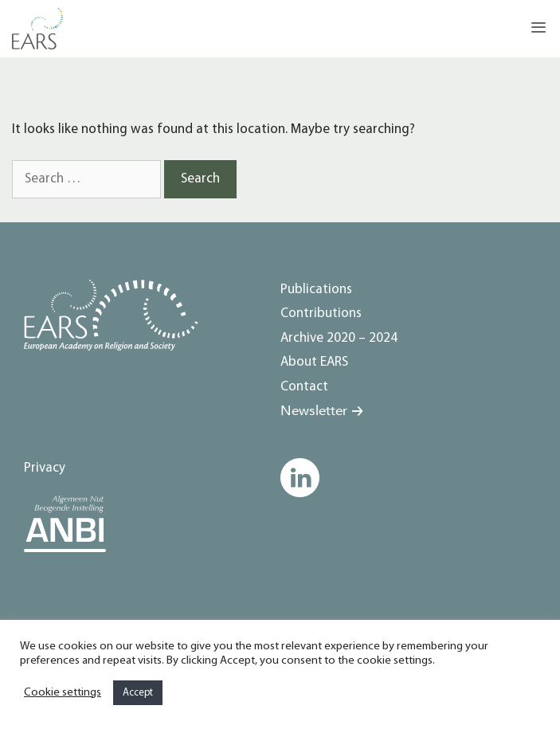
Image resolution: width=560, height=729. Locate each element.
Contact (304, 387)
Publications (316, 290)
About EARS (314, 362)
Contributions (321, 314)
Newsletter (314, 411)
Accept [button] (138, 693)
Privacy (45, 468)
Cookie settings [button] (63, 693)
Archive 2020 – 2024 (339, 338)
